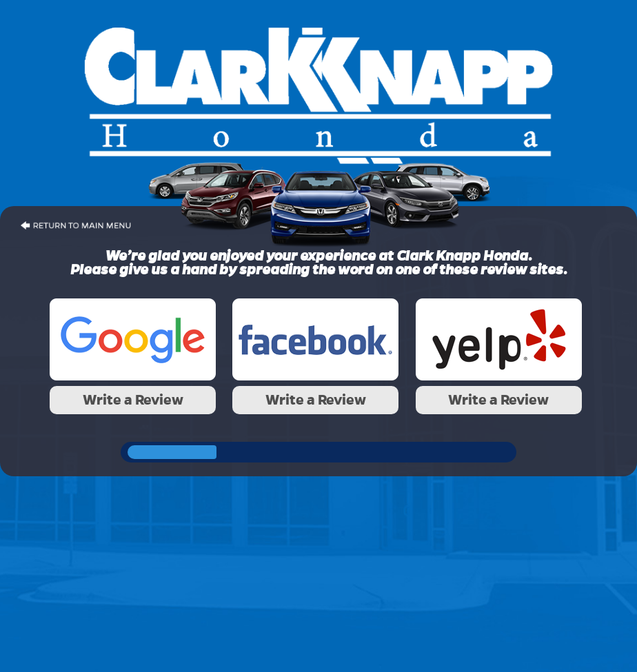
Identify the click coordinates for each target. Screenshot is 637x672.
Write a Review (133, 400)
